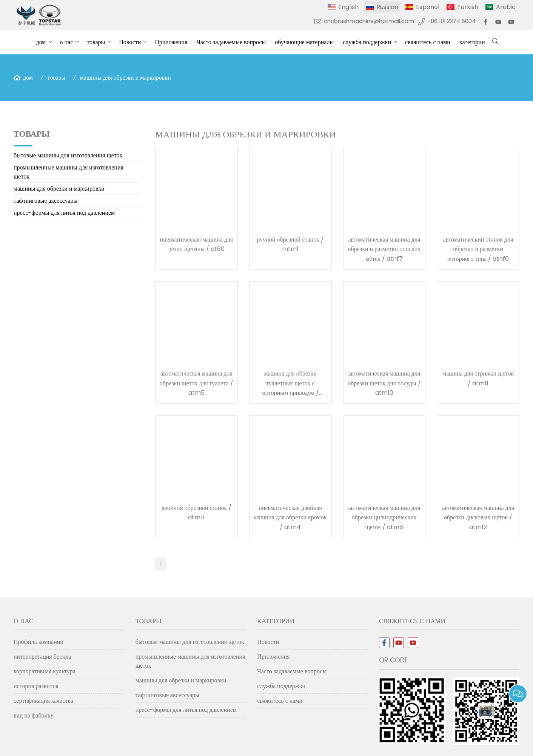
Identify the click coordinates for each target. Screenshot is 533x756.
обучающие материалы (304, 42)
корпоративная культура (45, 671)
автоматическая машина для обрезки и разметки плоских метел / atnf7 (384, 249)
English (348, 7)
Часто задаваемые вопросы (231, 42)
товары (96, 42)
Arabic (506, 7)
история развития (36, 686)
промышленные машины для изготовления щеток (69, 172)
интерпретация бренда (42, 657)
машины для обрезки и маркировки (126, 78)
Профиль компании (39, 642)
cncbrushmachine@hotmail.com (369, 21)
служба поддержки (367, 42)
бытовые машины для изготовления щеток (68, 155)
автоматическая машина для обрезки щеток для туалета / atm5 (196, 383)
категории (472, 42)
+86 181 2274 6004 (451, 21)
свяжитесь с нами (428, 42)
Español (428, 7)
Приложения (171, 42)
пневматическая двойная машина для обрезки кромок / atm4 (290, 517)
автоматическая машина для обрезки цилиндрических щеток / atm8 (384, 517)
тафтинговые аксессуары (45, 201)
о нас (67, 42)
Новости (130, 42)
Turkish (468, 7)
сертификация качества (43, 701)
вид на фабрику (34, 715)
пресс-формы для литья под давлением (64, 213)
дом (41, 42)
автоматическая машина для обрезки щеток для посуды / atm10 (384, 383)
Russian (387, 7)
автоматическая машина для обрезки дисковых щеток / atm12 (478, 517)
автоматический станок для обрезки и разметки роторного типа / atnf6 (478, 249)
